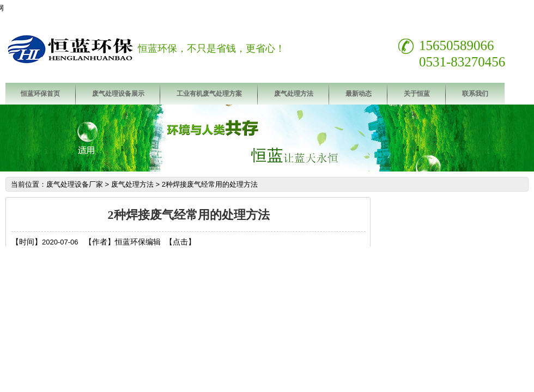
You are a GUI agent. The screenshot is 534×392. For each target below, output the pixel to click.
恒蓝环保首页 (40, 94)
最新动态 (359, 94)
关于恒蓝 (417, 94)
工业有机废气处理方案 (209, 94)
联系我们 (475, 94)
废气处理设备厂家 (75, 184)
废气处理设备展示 (118, 94)
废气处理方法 (294, 94)
